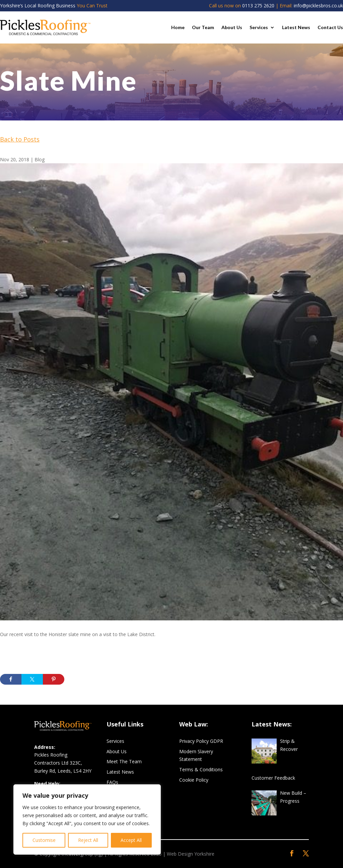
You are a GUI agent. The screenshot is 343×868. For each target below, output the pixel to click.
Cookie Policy (194, 780)
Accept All (131, 840)
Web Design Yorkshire (191, 854)
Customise (44, 840)
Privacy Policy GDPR (201, 741)
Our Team (203, 27)
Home (178, 27)
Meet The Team (124, 761)
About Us (232, 27)
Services (259, 27)
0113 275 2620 (258, 6)
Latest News (296, 27)
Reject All (88, 840)
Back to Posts (20, 139)
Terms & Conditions (201, 769)
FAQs (112, 782)
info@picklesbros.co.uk (318, 6)
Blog (40, 159)
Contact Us (330, 27)
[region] (87, 819)
